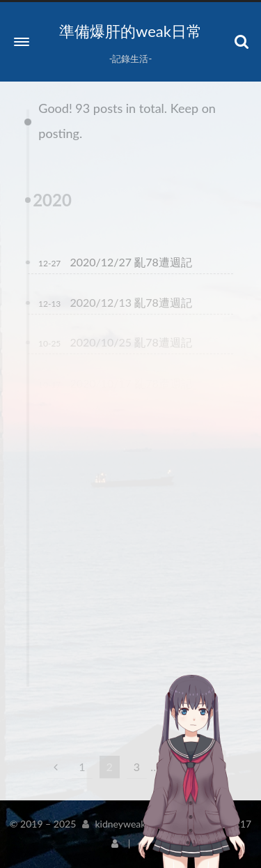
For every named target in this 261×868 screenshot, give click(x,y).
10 (176, 767)
